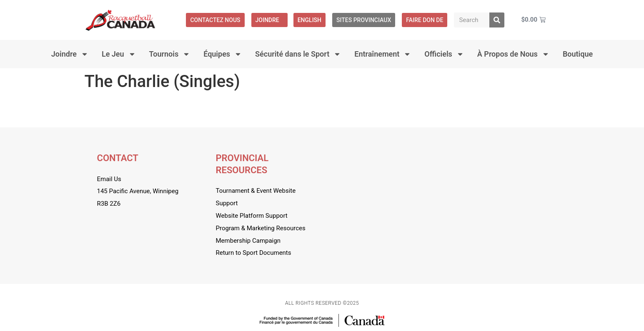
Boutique (578, 54)
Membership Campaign (248, 241)
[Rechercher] (497, 20)
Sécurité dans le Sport (298, 54)
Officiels (444, 54)
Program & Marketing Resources (261, 228)
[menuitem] (309, 20)
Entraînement (383, 54)
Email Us (109, 179)
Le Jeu (119, 54)
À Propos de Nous (513, 54)
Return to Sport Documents (254, 253)
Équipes (223, 54)
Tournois (170, 54)
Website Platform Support (252, 216)
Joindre (269, 20)
